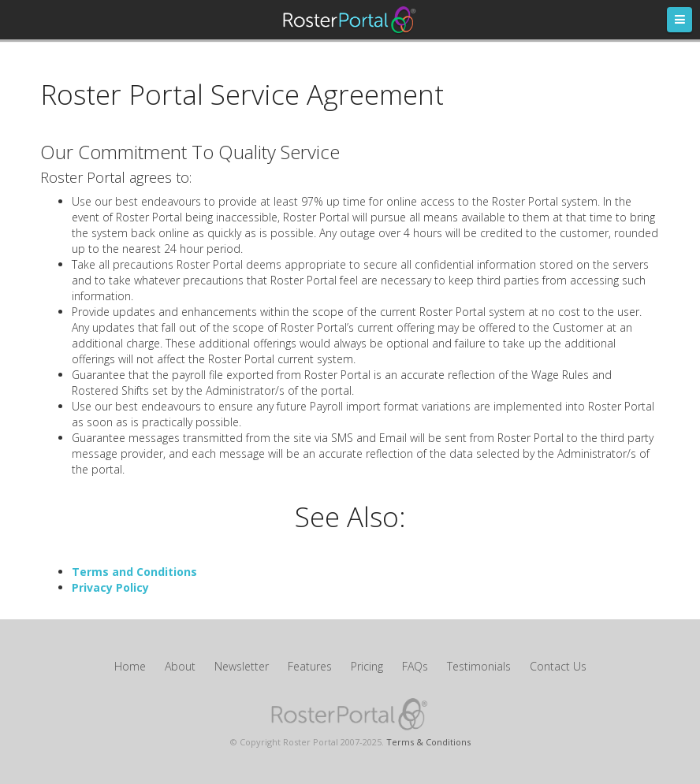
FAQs (415, 666)
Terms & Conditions (428, 742)
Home (130, 666)
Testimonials (479, 666)
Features (310, 666)
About (180, 666)
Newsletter (242, 666)
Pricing (367, 666)
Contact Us (558, 666)
